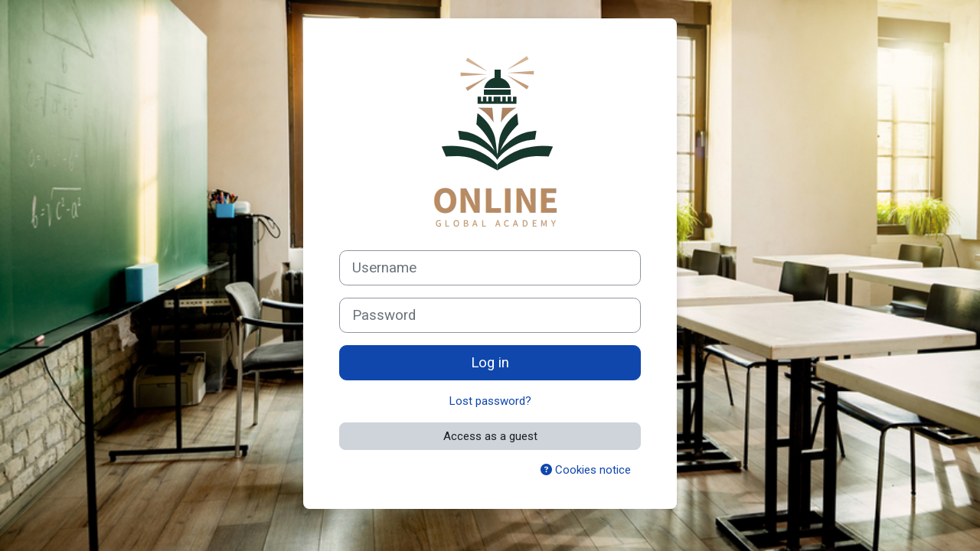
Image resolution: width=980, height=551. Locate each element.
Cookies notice (586, 470)
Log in (490, 363)
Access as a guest (490, 436)
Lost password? (490, 401)
